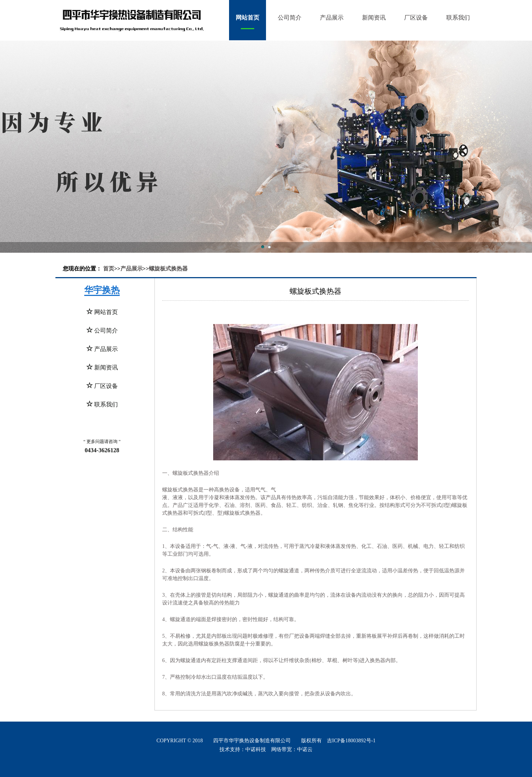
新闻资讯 (374, 18)
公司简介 (290, 18)
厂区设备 (416, 18)
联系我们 (458, 18)
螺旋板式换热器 (168, 269)
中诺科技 (256, 749)
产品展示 (332, 18)
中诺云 (305, 749)
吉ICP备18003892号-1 (351, 741)
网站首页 (248, 18)
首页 (109, 269)
